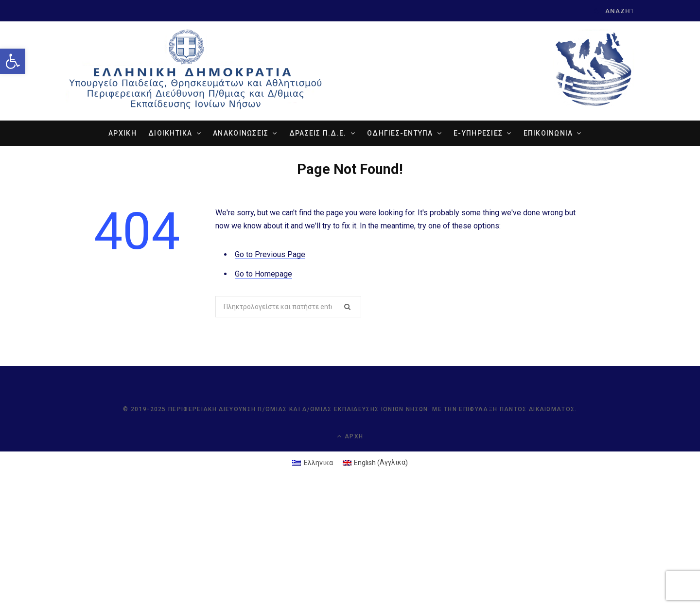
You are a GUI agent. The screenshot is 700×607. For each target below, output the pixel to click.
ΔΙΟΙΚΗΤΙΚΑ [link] (170, 133)
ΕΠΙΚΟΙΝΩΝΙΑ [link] (548, 133)
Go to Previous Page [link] (270, 254)
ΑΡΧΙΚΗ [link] (122, 133)
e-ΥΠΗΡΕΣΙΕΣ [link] (478, 133)
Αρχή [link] (350, 436)
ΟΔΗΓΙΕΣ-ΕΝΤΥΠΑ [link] (400, 133)
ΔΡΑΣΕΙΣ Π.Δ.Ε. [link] (318, 133)
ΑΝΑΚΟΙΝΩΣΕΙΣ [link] (241, 133)
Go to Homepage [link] (263, 274)
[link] (13, 61)
